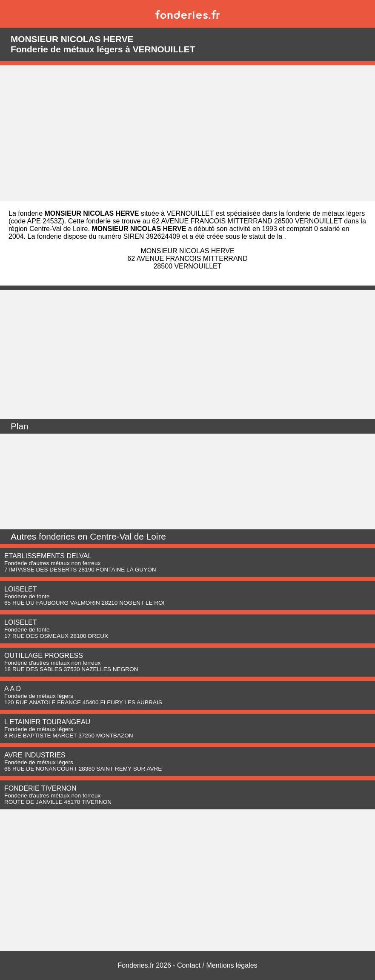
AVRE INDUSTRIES (35, 755)
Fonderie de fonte (27, 596)
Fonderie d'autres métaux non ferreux (52, 563)
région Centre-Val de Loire (48, 229)
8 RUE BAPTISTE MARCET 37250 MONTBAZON (69, 736)
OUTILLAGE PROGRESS (44, 656)
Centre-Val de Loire (128, 536)
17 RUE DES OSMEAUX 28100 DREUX (56, 636)
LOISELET (20, 589)
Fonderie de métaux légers (39, 696)
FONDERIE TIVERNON (40, 788)
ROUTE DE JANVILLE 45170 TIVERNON (58, 802)
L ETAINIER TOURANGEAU (47, 722)
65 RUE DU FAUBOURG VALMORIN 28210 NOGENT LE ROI (84, 603)
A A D (13, 689)
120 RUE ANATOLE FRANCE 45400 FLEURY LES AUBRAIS (83, 702)
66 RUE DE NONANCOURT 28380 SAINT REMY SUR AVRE (83, 769)
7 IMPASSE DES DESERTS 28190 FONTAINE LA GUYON (80, 570)
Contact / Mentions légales (217, 965)
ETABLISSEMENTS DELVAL (48, 556)
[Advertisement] (187, 133)
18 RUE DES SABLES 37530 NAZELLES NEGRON (71, 669)
